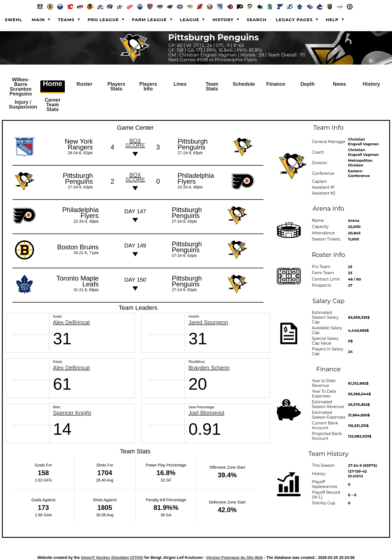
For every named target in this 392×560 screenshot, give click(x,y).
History (223, 20)
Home (52, 83)
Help (332, 20)
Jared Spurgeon (208, 319)
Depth (308, 83)
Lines (180, 83)
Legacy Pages (294, 20)
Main (38, 20)
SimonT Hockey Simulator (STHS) (112, 554)
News (340, 83)
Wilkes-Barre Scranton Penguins (22, 86)
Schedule (245, 83)
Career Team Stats (52, 103)
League (190, 20)
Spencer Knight (72, 410)
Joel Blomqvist (206, 410)
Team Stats (212, 86)
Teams (66, 20)
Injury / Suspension (24, 103)
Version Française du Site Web (235, 554)
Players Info (148, 86)
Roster (84, 83)
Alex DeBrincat (71, 319)
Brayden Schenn (209, 365)
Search (257, 20)
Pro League (103, 20)
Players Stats (116, 86)
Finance (276, 83)
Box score (135, 140)
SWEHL (13, 20)
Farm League (149, 20)
